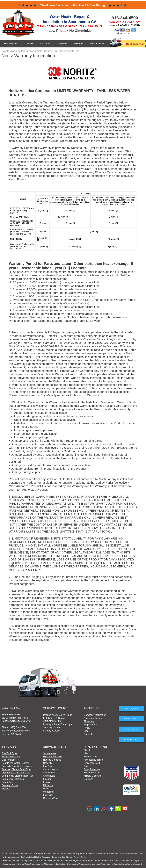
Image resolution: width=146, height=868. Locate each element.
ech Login (26, 857)
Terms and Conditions (62, 857)
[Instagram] (104, 809)
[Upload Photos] (132, 729)
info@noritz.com (118, 339)
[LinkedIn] (97, 809)
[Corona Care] (132, 739)
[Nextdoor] (118, 809)
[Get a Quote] (132, 708)
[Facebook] (111, 809)
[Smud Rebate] (132, 719)
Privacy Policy (80, 857)
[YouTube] (125, 809)
